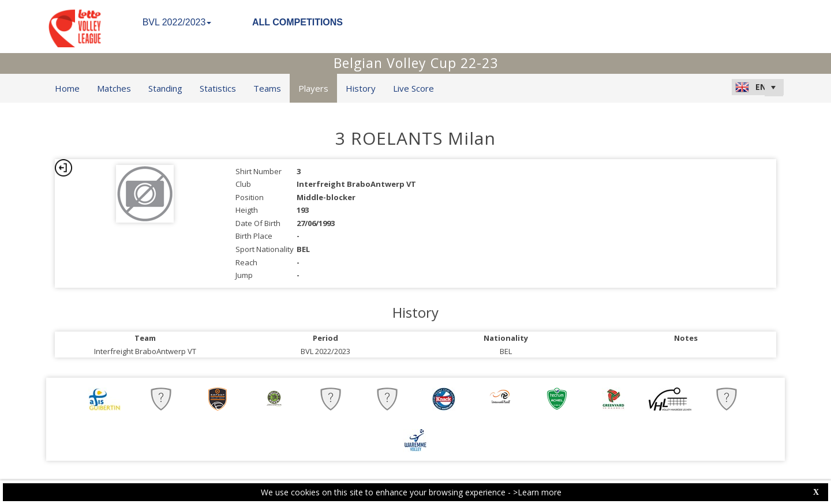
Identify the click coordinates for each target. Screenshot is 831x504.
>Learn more (537, 492)
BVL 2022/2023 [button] (177, 22)
